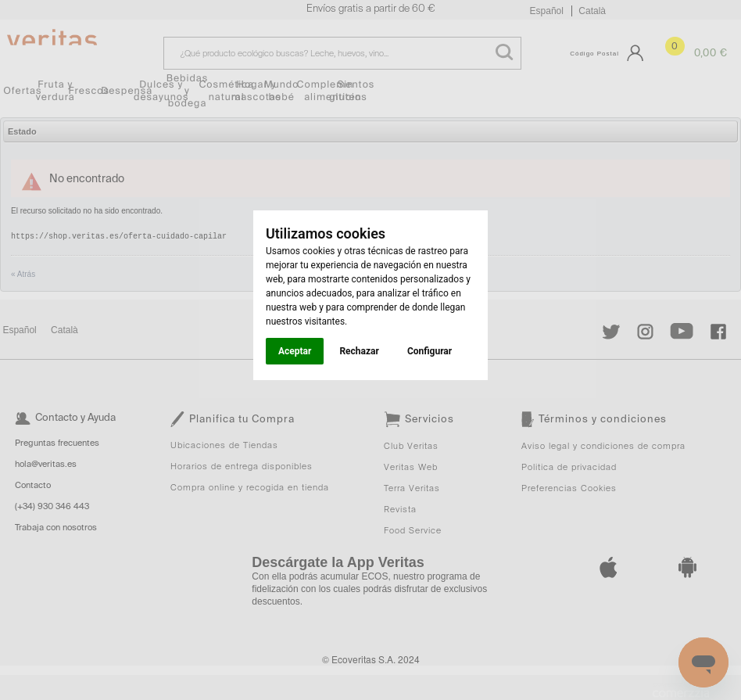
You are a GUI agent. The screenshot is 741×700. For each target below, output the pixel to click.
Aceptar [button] (295, 351)
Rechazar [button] (359, 351)
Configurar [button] (430, 351)
